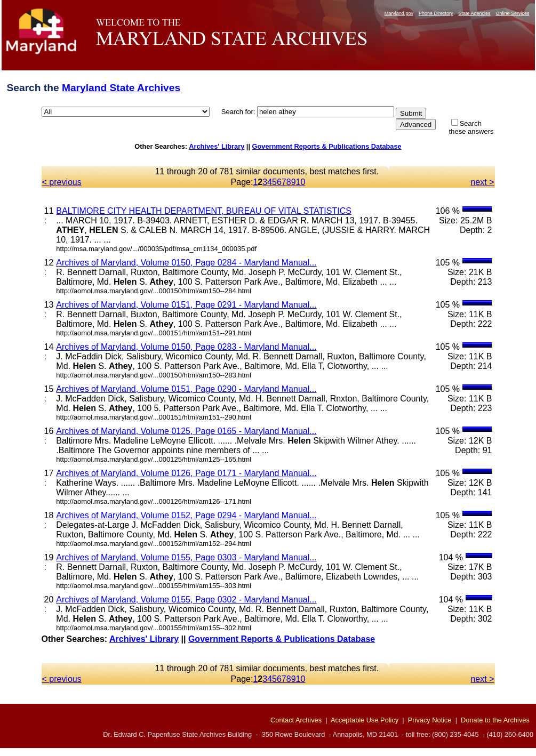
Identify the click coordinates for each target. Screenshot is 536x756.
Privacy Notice (430, 720)
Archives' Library (217, 146)
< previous (62, 182)
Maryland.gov (399, 13)
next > (482, 182)
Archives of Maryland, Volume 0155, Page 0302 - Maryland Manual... (186, 600)
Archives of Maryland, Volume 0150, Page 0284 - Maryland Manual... (186, 263)
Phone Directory (436, 13)
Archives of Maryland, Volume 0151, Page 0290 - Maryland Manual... (186, 389)
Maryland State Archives (121, 88)
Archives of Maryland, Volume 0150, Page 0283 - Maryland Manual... (186, 347)
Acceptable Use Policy (365, 720)
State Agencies (474, 13)
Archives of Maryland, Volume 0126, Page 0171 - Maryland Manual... (186, 473)
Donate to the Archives (495, 720)
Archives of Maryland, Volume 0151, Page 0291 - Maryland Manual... (186, 305)
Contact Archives (296, 720)
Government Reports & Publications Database (327, 146)
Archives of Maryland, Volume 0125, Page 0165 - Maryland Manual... (186, 431)
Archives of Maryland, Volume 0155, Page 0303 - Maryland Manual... (186, 557)
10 (301, 182)
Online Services (512, 13)
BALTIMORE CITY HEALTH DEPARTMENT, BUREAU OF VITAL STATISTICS (204, 211)
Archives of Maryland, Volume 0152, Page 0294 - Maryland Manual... (186, 515)
